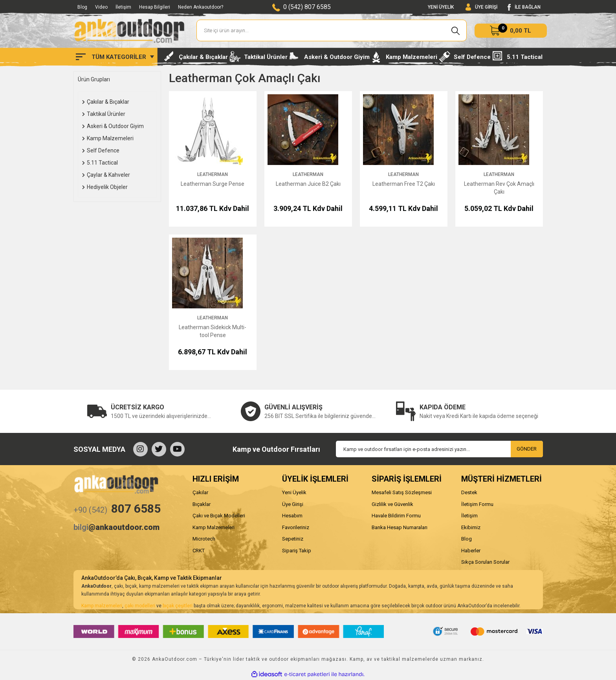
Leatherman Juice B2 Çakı (308, 184)
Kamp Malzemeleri (214, 527)
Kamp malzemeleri (102, 606)
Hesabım (292, 516)
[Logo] (129, 31)
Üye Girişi (293, 504)
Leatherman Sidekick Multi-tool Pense (213, 331)
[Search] (332, 30)
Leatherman (213, 174)
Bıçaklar (202, 504)
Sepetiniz (293, 539)
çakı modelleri (140, 606)
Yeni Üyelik (294, 492)
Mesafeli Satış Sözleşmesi (402, 492)
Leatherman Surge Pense (213, 184)
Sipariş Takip (297, 551)
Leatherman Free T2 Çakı (404, 184)
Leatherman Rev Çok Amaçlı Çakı (499, 188)
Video (101, 7)
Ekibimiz (471, 527)
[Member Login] (481, 7)
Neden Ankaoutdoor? (201, 7)
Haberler (471, 551)
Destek (469, 492)
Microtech (204, 539)
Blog (82, 7)
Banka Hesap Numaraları (400, 527)
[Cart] (511, 31)
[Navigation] (115, 57)
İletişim (123, 7)
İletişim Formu (477, 504)
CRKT (199, 551)
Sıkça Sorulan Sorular (485, 562)
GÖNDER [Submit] (527, 449)
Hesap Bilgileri (155, 7)
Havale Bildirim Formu (396, 516)
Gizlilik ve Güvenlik (392, 504)
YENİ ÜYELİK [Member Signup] (441, 7)
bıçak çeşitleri (178, 606)
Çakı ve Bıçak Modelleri (219, 516)
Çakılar (200, 492)
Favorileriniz (296, 527)
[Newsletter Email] (439, 449)
